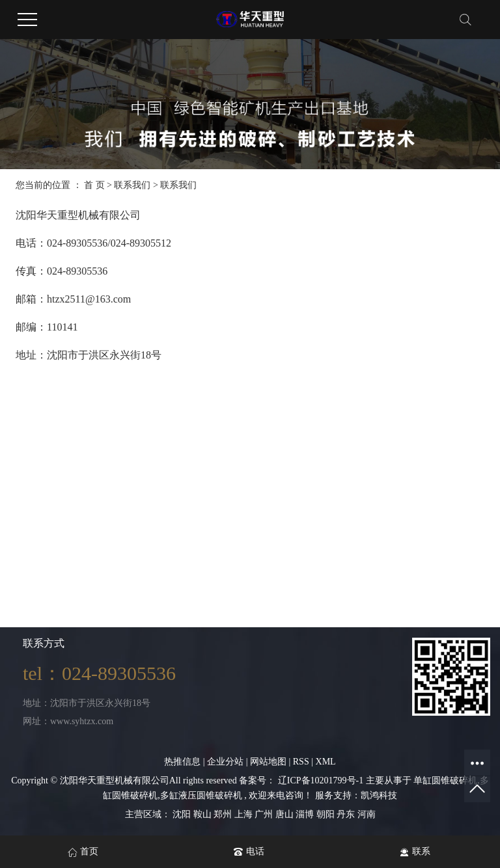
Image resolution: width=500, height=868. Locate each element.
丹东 (347, 814)
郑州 (224, 814)
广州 (265, 814)
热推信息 (182, 762)
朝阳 (327, 814)
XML (326, 762)
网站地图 (270, 762)
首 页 (94, 185)
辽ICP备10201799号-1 (321, 780)
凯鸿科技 (379, 795)
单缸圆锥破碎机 (445, 780)
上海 (245, 814)
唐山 (286, 814)
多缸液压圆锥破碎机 (201, 795)
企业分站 (225, 762)
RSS (301, 762)
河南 (367, 814)
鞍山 (204, 814)
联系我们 (133, 185)
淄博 (306, 814)
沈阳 (183, 814)
